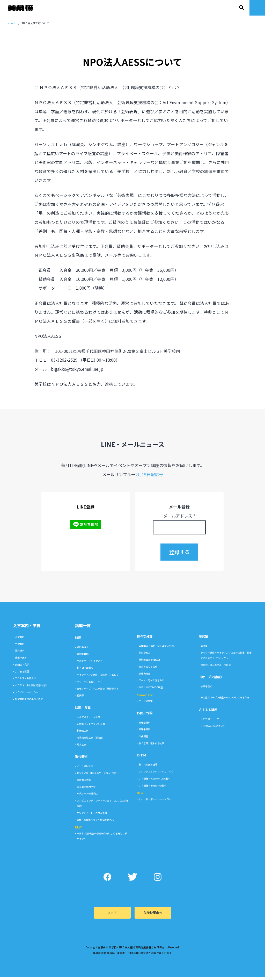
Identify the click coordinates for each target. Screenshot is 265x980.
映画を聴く (206, 689)
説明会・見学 (22, 667)
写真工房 (82, 747)
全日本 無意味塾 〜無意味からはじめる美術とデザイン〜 (102, 839)
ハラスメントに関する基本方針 (31, 688)
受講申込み (21, 661)
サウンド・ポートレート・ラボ (155, 802)
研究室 (203, 639)
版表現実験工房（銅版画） (91, 741)
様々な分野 (145, 639)
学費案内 (20, 647)
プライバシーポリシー (27, 695)
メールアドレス (179, 519)
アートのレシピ (85, 769)
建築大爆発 (145, 676)
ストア (112, 916)
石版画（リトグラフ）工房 (91, 727)
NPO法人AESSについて (213, 729)
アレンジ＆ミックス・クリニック (156, 775)
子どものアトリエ (210, 722)
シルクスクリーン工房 (89, 720)
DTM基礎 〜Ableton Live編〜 (154, 781)
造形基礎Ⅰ (83, 650)
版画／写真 (83, 710)
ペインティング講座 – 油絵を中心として (98, 678)
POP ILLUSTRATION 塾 (151, 690)
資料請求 (20, 654)
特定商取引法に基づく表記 (29, 702)
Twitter (133, 880)
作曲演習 (143, 739)
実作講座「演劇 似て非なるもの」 (157, 649)
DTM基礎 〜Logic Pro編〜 (152, 788)
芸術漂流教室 (84, 783)
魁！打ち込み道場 (148, 768)
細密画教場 (83, 657)
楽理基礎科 (145, 725)
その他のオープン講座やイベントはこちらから (225, 700)
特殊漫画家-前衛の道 (150, 663)
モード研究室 (146, 704)
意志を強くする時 (148, 669)
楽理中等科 (145, 732)
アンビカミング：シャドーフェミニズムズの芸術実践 (102, 806)
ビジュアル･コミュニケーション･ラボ (97, 776)
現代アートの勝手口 (87, 797)
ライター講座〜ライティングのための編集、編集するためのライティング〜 (226, 658)
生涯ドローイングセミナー (91, 664)
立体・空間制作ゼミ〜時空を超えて (95, 822)
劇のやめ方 (145, 656)
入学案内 (20, 640)
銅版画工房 (83, 734)
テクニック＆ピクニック (90, 684)
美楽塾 (204, 649)
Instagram (158, 880)
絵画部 (80, 698)
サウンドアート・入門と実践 (92, 816)
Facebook (108, 880)
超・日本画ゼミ (85, 671)
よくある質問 (22, 674)
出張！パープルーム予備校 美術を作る (98, 691)
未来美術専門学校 (86, 790)
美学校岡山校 (153, 916)
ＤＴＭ (142, 758)
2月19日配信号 (149, 477)
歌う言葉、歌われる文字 (152, 746)
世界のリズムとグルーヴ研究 (216, 668)
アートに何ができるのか (151, 683)
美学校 (25, 8)
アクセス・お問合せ (25, 681)
